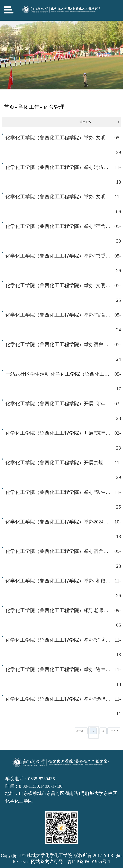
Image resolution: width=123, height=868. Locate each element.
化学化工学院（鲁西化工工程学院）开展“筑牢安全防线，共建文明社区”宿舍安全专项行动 (58, 433)
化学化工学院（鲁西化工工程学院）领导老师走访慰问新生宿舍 (58, 610)
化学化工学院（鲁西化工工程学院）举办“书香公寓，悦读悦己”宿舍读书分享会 (58, 256)
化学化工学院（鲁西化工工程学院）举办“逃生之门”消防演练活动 (58, 492)
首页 (9, 107)
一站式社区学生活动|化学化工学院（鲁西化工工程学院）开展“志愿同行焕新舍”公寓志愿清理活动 (58, 374)
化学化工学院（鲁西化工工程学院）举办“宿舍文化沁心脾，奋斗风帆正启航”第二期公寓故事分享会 (58, 226)
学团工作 (29, 107)
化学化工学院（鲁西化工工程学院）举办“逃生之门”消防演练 (58, 669)
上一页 (80, 731)
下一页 (112, 731)
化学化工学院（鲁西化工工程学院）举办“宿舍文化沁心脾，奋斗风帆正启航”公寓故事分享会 (58, 315)
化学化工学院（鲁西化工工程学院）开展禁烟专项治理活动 (58, 463)
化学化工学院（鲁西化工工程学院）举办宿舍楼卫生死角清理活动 (58, 551)
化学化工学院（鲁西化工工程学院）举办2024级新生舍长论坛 (58, 522)
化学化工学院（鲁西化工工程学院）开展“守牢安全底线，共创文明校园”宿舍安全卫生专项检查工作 (58, 404)
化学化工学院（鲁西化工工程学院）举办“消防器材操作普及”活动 (58, 640)
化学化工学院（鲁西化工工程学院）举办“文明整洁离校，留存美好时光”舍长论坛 (58, 138)
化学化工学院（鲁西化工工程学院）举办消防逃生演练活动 (58, 167)
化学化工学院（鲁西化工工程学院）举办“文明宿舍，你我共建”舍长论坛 (58, 197)
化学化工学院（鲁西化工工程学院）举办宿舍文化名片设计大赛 (58, 344)
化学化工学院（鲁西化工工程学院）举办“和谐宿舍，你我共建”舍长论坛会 (58, 581)
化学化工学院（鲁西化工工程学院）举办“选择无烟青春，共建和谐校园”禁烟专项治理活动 (58, 699)
